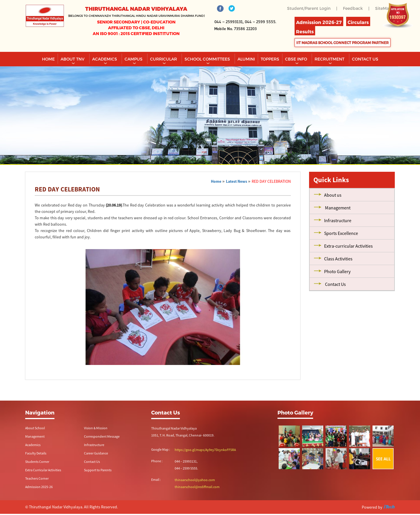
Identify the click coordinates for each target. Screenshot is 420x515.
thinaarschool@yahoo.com (195, 480)
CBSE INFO (297, 59)
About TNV (73, 59)
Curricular (164, 59)
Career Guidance (96, 453)
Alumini (246, 59)
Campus (134, 59)
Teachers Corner (37, 478)
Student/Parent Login (309, 8)
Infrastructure (94, 445)
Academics (105, 59)
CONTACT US (365, 59)
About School (35, 428)
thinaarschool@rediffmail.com (197, 487)
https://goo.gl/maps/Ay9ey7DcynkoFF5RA (205, 450)
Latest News (237, 181)
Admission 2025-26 (39, 487)
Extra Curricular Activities (43, 470)
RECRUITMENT (330, 59)
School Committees (208, 59)
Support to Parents (98, 470)
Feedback (353, 8)
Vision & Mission (96, 428)
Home (48, 59)
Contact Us (92, 462)
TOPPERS (270, 59)
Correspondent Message (102, 436)
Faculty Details (36, 453)
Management (35, 436)
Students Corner (37, 462)
